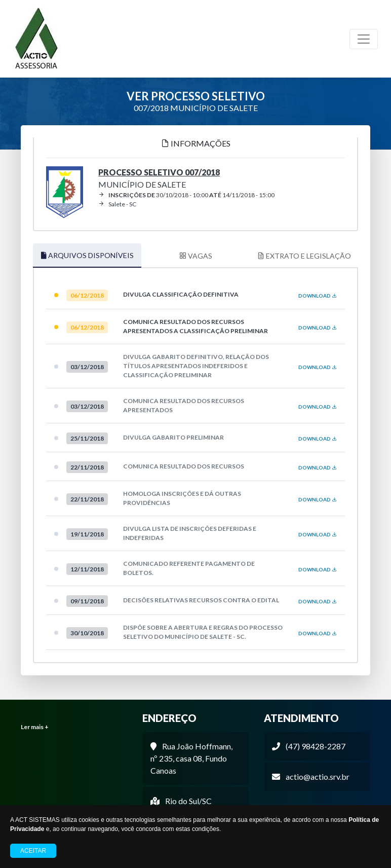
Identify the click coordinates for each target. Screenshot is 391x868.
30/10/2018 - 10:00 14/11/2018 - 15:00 (186, 195)
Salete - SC (117, 204)
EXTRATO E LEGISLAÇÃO (304, 256)
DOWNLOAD (318, 296)
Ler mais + (35, 727)
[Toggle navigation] (364, 39)
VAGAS (196, 256)
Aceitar (33, 851)
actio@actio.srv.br (318, 776)
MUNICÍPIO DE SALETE (159, 178)
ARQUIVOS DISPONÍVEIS (87, 255)
